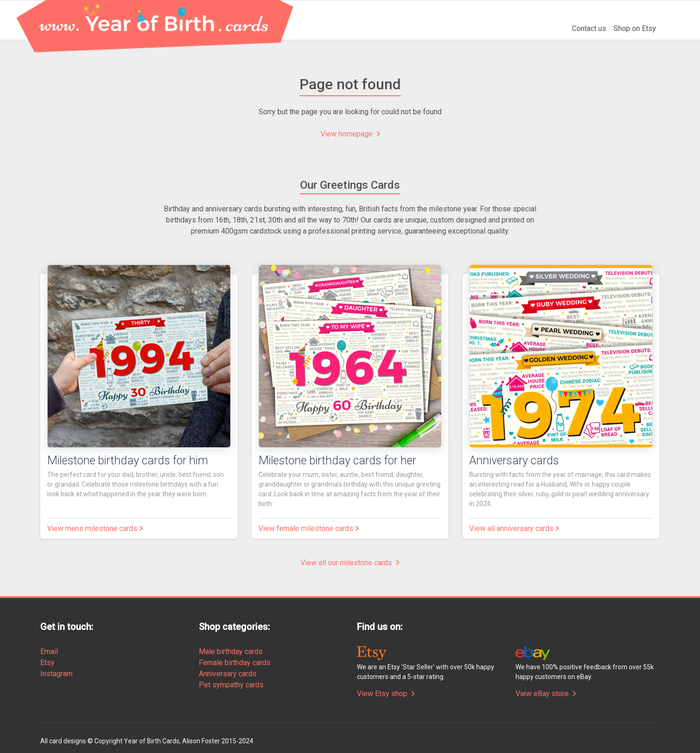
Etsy (47, 663)
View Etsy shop (386, 694)
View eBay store (546, 694)
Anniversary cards (228, 674)
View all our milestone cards (350, 563)
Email (49, 651)
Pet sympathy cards (231, 685)
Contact (589, 28)
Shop (635, 28)
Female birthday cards (235, 663)
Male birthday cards (231, 651)
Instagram (56, 674)
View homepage (350, 134)
